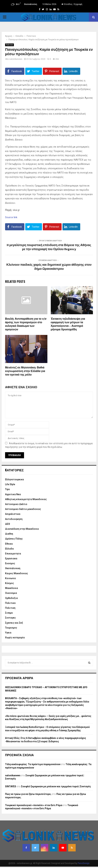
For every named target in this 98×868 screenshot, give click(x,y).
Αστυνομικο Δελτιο (16, 504)
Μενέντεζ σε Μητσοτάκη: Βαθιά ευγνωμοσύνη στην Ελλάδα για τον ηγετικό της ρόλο (25, 371)
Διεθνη (9, 534)
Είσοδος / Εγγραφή (72, 4)
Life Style (10, 484)
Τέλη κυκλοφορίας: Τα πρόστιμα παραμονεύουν (33, 764)
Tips (7, 489)
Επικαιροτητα (13, 554)
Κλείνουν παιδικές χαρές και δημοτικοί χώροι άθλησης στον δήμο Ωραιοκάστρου (49, 267)
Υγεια (8, 633)
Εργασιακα (11, 558)
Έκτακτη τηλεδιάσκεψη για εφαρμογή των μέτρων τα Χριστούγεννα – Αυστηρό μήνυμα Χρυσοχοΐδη (68, 324)
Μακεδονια (12, 588)
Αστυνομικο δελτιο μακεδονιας (23, 509)
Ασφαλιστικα (13, 514)
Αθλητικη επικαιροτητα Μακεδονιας (26, 499)
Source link (11, 217)
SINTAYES (11, 786)
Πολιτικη (10, 608)
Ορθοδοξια (11, 598)
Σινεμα (9, 613)
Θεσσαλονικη (13, 568)
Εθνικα (9, 544)
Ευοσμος (10, 563)
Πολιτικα (9, 45)
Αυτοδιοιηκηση (14, 519)
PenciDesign (84, 863)
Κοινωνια (10, 578)
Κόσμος (9, 583)
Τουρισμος (11, 628)
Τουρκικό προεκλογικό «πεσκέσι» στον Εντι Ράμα (34, 805)
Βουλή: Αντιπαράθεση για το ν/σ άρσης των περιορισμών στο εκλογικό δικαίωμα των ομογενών (26, 324)
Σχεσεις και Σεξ (14, 623)
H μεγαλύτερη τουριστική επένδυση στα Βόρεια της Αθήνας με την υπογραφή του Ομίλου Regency (49, 247)
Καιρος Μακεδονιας (17, 573)
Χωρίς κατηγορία (15, 638)
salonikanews (16, 59)
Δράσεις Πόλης (14, 539)
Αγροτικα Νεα (13, 494)
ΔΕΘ (8, 524)
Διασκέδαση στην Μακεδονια (22, 529)
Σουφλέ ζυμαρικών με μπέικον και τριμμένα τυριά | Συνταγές (56, 786)
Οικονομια (11, 593)
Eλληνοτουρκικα (14, 479)
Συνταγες (10, 618)
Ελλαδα (9, 549)
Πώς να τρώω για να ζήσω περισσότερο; (28, 794)
